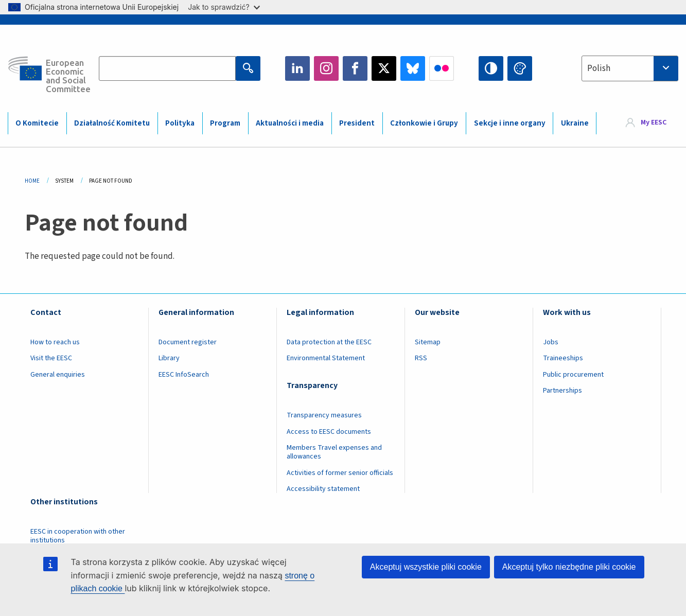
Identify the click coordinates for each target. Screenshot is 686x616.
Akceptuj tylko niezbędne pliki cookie (569, 567)
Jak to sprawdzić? (224, 7)
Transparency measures (324, 415)
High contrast (491, 68)
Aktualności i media (290, 123)
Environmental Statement (326, 358)
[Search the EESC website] (167, 68)
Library (169, 358)
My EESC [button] (654, 122)
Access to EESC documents (329, 432)
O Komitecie (37, 123)
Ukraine (575, 123)
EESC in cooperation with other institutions (78, 536)
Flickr (442, 68)
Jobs (551, 342)
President (357, 123)
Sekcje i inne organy (510, 123)
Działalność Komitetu (112, 123)
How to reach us (55, 342)
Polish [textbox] (599, 68)
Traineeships (563, 358)
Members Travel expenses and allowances (334, 452)
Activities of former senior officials (340, 473)
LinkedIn (297, 68)
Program (225, 123)
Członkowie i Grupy (424, 123)
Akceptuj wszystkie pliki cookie (426, 567)
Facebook (355, 68)
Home (32, 181)
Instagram (326, 68)
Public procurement (573, 375)
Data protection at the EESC (329, 342)
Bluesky (413, 68)
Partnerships (562, 391)
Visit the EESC (51, 358)
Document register (188, 342)
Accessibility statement (323, 489)
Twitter (384, 68)
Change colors (520, 68)
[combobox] (630, 68)
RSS (421, 358)
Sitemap (428, 342)
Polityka (180, 123)
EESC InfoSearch (184, 375)
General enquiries (58, 375)
